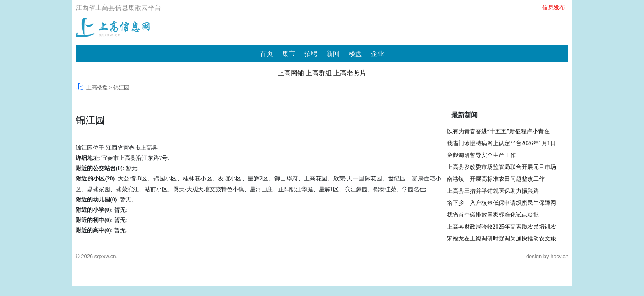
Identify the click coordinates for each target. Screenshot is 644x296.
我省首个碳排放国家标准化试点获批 (493, 215)
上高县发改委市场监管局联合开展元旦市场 (501, 167)
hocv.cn (559, 256)
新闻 (333, 54)
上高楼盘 (97, 87)
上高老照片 (350, 73)
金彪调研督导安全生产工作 (481, 155)
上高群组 (319, 73)
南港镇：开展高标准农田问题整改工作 (496, 179)
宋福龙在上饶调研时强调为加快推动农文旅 (501, 239)
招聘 (311, 54)
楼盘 (355, 54)
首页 (267, 54)
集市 (289, 54)
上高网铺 (291, 73)
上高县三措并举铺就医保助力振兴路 (493, 191)
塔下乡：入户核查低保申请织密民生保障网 (501, 203)
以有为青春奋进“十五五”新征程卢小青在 (498, 131)
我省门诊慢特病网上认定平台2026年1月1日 (501, 143)
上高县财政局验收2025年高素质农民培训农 (501, 227)
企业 (377, 54)
